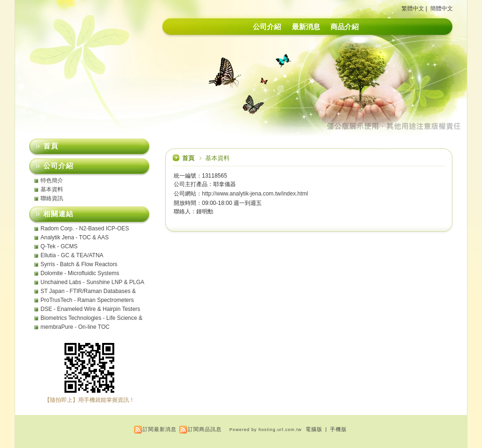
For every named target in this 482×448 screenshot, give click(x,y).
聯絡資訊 (52, 198)
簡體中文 (442, 8)
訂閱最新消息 (160, 429)
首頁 (188, 158)
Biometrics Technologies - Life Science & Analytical (92, 318)
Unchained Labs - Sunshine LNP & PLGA (92, 282)
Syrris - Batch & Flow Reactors (79, 264)
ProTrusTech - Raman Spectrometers (87, 300)
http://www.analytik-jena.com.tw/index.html (255, 194)
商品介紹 (345, 27)
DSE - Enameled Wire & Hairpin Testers (90, 309)
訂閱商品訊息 (205, 429)
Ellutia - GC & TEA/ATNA (72, 255)
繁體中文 (413, 8)
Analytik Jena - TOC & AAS (75, 237)
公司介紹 (267, 27)
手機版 (338, 429)
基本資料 (52, 189)
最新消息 (306, 27)
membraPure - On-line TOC (75, 327)
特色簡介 (52, 180)
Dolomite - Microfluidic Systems (80, 273)
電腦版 (314, 429)
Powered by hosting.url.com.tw (265, 430)
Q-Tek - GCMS (59, 246)
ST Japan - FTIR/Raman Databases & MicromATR (88, 291)
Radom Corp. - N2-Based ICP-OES (85, 228)
